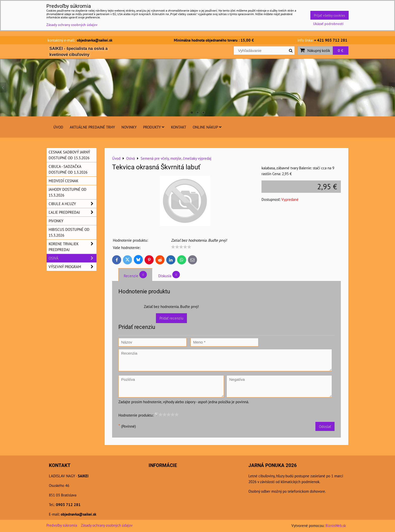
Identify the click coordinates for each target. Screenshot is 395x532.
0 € (341, 50)
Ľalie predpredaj (73, 212)
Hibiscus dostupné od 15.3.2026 (69, 232)
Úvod (58, 127)
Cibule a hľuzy (73, 204)
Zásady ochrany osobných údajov (107, 525)
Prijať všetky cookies (330, 15)
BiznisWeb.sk (336, 525)
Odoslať (325, 426)
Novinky (129, 127)
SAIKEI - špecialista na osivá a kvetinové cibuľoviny (78, 52)
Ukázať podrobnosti (328, 24)
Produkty (154, 127)
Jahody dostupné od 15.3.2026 (68, 192)
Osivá (73, 258)
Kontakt (179, 127)
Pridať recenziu (171, 318)
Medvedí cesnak (63, 181)
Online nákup (207, 127)
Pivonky (56, 221)
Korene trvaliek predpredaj (73, 247)
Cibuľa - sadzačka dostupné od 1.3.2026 (68, 169)
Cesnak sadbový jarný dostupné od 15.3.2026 (69, 155)
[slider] (181, 247)
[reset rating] (156, 414)
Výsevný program (73, 267)
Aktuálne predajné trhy (92, 127)
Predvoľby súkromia (62, 525)
